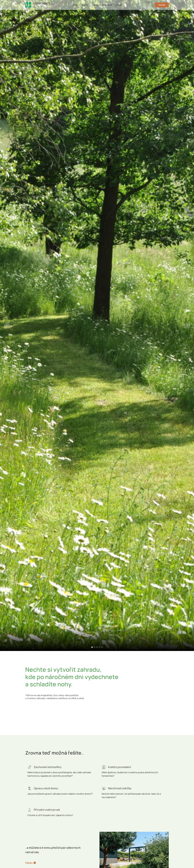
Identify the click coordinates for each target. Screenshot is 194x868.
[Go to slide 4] (99, 647)
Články (95, 5)
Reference (107, 5)
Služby (85, 5)
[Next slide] (187, 279)
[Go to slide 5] (102, 647)
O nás (119, 5)
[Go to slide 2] (95, 647)
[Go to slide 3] (97, 647)
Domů (75, 5)
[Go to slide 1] (92, 647)
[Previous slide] (7, 279)
